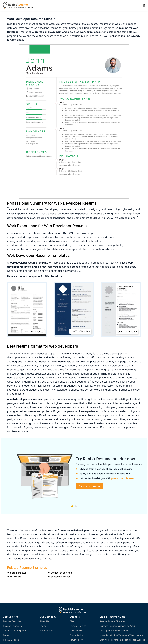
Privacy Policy (76, 631)
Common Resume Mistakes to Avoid (117, 626)
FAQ (72, 621)
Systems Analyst (60, 577)
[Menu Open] (144, 6)
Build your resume (90, 486)
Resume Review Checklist (112, 621)
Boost (6, 635)
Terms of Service (78, 626)
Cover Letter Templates (15, 631)
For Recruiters (47, 631)
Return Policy (76, 640)
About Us (44, 621)
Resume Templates (12, 626)
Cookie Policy (76, 635)
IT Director (16, 577)
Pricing (43, 626)
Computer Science (61, 573)
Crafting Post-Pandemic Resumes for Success (122, 640)
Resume (22, 5)
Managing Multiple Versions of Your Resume (121, 635)
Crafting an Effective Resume (114, 631)
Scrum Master (18, 573)
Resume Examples (12, 621)
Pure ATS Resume (12, 640)
